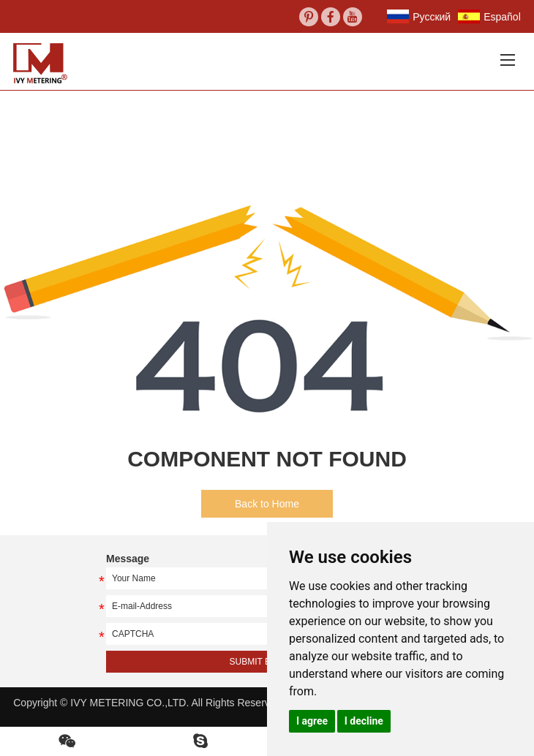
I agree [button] (312, 721)
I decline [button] (364, 721)
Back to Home (267, 504)
